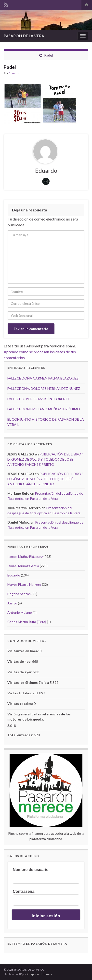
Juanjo (12, 603)
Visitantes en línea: (23, 651)
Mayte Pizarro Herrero (24, 584)
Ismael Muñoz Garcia (23, 566)
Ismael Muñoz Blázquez (25, 557)
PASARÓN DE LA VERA (24, 36)
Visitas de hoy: (20, 661)
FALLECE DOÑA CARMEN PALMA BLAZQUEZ (43, 378)
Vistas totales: (20, 693)
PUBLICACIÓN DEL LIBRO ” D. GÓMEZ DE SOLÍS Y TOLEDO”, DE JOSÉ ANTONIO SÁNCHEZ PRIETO (45, 459)
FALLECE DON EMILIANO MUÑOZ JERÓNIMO (44, 409)
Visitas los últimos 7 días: (29, 682)
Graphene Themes (40, 974)
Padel (48, 55)
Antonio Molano (20, 612)
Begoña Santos (19, 594)
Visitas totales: (20, 704)
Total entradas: (21, 735)
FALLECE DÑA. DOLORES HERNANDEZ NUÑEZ (44, 388)
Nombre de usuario (31, 870)
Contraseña (24, 891)
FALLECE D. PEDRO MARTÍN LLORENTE (39, 399)
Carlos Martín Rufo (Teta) (27, 622)
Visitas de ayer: (20, 672)
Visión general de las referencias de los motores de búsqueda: (39, 717)
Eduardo (14, 73)
